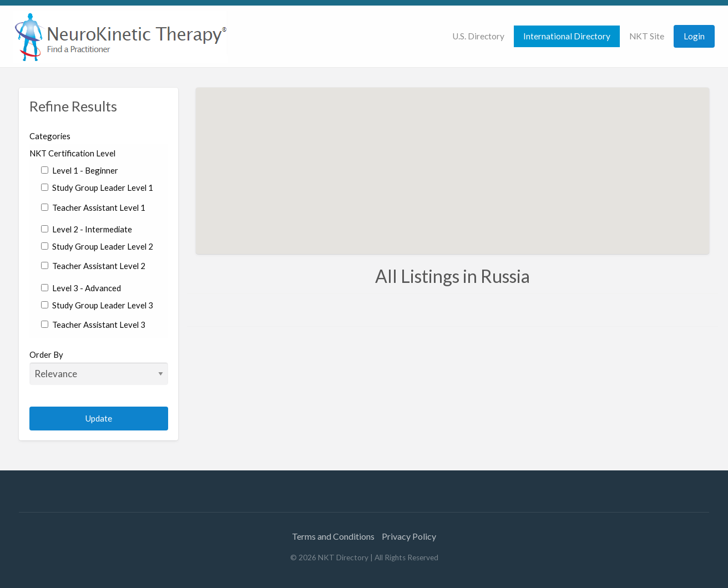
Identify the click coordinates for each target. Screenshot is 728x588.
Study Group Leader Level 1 (97, 187)
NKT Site (647, 36)
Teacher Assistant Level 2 (93, 266)
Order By (99, 367)
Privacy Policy (409, 536)
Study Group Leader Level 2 (97, 246)
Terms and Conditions (333, 536)
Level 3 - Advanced (81, 288)
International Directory (567, 36)
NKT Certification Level (72, 153)
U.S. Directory (478, 36)
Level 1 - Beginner (80, 170)
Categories (50, 136)
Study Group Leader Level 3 (97, 305)
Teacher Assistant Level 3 (93, 325)
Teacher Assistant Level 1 (93, 207)
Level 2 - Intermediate (87, 229)
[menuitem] (478, 36)
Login (694, 36)
